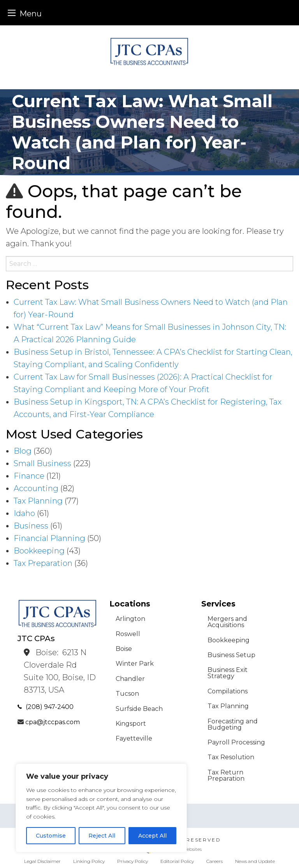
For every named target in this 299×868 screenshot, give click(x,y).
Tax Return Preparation (226, 775)
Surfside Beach (139, 709)
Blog (23, 451)
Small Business (42, 463)
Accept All (152, 836)
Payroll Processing (236, 742)
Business (31, 526)
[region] (101, 808)
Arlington (130, 619)
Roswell (128, 634)
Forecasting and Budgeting (233, 724)
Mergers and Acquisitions (227, 622)
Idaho (24, 513)
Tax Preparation (43, 563)
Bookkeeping (39, 551)
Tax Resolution (231, 757)
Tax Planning (38, 501)
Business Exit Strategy (228, 673)
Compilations (228, 691)
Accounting (36, 488)
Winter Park (135, 664)
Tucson (127, 694)
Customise (51, 836)
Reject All (102, 836)
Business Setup (231, 655)
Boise (124, 649)
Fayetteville (134, 738)
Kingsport (131, 724)
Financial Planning (49, 538)
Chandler (130, 679)
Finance (29, 476)
